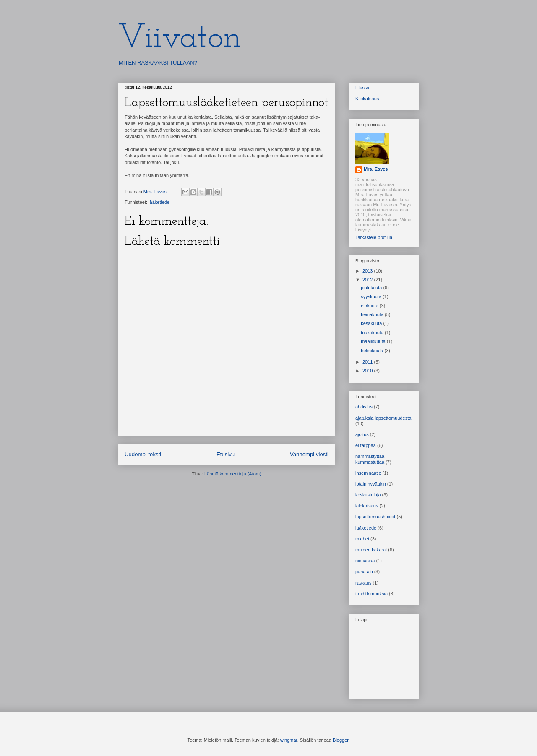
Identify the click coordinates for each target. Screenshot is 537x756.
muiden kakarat (371, 550)
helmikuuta (373, 351)
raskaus (364, 583)
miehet (362, 539)
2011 (368, 362)
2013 (368, 271)
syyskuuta (372, 296)
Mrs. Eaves (376, 169)
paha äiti (364, 572)
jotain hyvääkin (371, 484)
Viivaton (180, 39)
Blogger (340, 740)
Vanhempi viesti (309, 454)
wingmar (289, 740)
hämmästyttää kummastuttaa (370, 459)
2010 (368, 371)
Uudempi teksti (143, 454)
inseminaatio (368, 473)
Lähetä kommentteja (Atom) (233, 474)
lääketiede (159, 202)
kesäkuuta (372, 323)
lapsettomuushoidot (375, 517)
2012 (368, 280)
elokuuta (370, 306)
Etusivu (225, 454)
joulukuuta (372, 288)
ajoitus (362, 434)
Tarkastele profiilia (374, 237)
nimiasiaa (365, 561)
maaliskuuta (374, 341)
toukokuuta (373, 333)
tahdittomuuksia (371, 594)
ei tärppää (366, 445)
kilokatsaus (367, 506)
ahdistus (364, 407)
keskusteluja (368, 495)
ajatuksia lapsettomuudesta (383, 418)
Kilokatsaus (367, 99)
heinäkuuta (373, 314)
